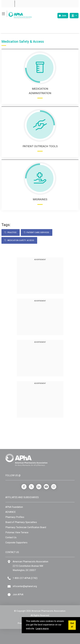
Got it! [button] (72, 625)
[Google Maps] (9, 562)
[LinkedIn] (39, 487)
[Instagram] (54, 487)
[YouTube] (46, 487)
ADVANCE (10, 512)
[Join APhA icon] (9, 595)
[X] (31, 487)
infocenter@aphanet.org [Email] (25, 586)
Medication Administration (40, 91)
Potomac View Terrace (17, 532)
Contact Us (11, 537)
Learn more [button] (42, 629)
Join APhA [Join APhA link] (18, 594)
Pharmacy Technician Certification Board (26, 527)
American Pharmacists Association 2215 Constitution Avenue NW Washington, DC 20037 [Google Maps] (30, 566)
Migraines (40, 199)
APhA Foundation (14, 507)
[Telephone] (9, 578)
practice (11, 232)
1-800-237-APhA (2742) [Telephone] (25, 578)
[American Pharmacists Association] (17, 15)
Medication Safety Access (19, 240)
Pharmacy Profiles (15, 517)
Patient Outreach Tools (40, 146)
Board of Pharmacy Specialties (21, 522)
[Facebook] (24, 487)
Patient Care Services (37, 232)
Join (62, 16)
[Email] (9, 586)
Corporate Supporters (16, 543)
